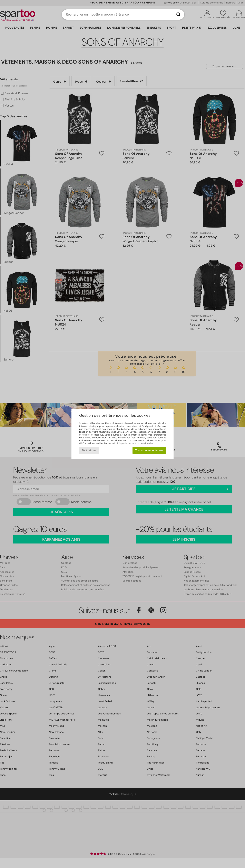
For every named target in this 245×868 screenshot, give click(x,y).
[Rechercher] (178, 15)
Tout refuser (89, 450)
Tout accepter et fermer (149, 450)
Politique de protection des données (134, 443)
